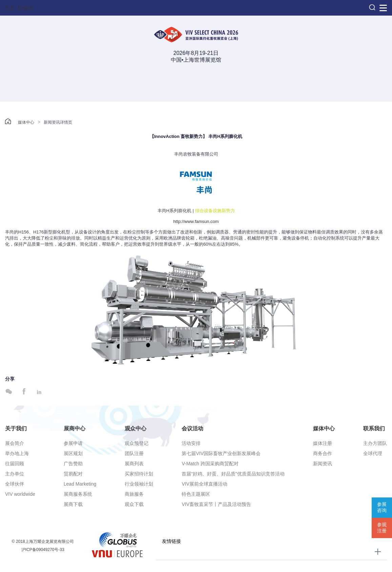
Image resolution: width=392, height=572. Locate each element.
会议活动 (192, 428)
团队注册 (134, 453)
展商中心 (75, 428)
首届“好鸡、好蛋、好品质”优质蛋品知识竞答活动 (233, 474)
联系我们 (374, 428)
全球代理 (373, 453)
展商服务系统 (78, 494)
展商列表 (134, 464)
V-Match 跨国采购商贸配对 (210, 464)
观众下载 (134, 504)
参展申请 (73, 443)
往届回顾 (15, 464)
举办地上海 (17, 453)
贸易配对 (73, 474)
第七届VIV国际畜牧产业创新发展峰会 (221, 453)
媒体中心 (26, 122)
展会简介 (15, 443)
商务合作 (323, 453)
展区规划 (73, 453)
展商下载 (73, 504)
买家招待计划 (139, 474)
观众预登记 (137, 443)
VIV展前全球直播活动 (204, 484)
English (26, 7)
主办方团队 (375, 443)
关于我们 (16, 428)
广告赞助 (73, 464)
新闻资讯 (323, 464)
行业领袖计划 (139, 484)
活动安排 (191, 443)
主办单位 (15, 474)
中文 (10, 7)
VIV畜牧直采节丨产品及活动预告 (216, 504)
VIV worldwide (20, 494)
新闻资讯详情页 (58, 122)
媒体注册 (323, 443)
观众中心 (136, 428)
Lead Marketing (80, 484)
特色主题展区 (196, 494)
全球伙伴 (15, 484)
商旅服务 (134, 494)
